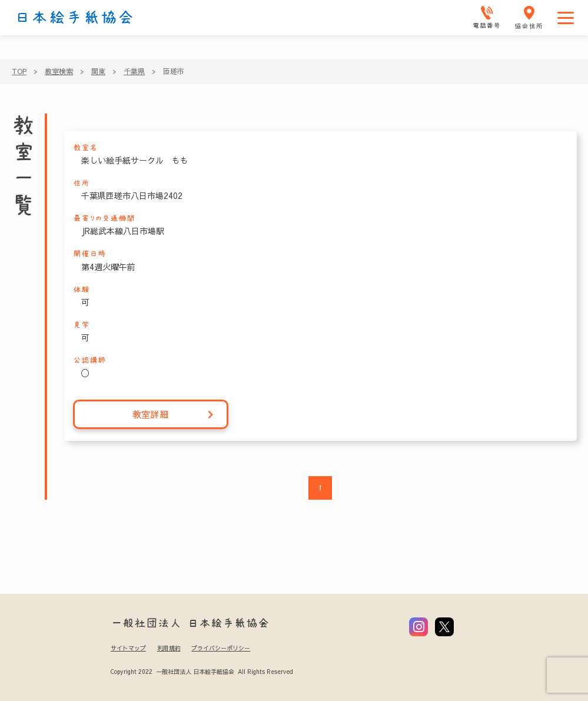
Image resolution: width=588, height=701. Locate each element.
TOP (19, 71)
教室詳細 (173, 415)
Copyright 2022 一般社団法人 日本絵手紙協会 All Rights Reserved (202, 672)
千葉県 (134, 71)
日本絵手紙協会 (75, 18)
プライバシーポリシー (221, 648)
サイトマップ (128, 648)
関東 (98, 71)
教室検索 (59, 71)
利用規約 (169, 648)
